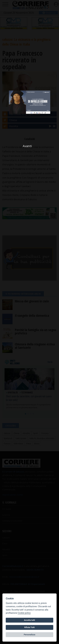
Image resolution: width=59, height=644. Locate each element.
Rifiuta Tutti (29, 627)
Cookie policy (24, 613)
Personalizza (29, 635)
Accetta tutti (30, 620)
